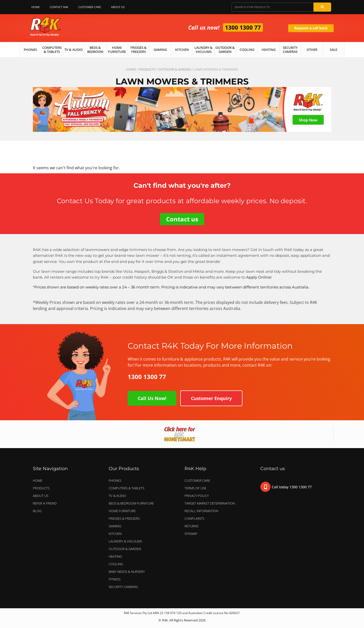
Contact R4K (59, 7)
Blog (37, 511)
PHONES (116, 480)
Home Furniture (117, 50)
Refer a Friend (45, 503)
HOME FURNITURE (122, 511)
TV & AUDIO (119, 496)
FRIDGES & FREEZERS (124, 518)
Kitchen (182, 50)
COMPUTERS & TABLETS (128, 488)
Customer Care (90, 7)
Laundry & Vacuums (203, 50)
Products (147, 69)
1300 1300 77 (243, 27)
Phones (30, 50)
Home (36, 7)
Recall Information (201, 511)
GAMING (115, 526)
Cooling (247, 50)
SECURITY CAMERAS (123, 587)
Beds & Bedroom (95, 50)
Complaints (194, 518)
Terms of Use (195, 488)
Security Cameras (290, 50)
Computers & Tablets (52, 50)
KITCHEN (115, 534)
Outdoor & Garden (225, 50)
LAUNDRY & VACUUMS (127, 541)
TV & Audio (74, 50)
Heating (269, 50)
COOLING (116, 564)
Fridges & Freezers (139, 50)
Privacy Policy (197, 496)
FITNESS (115, 579)
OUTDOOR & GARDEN (175, 69)
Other (312, 50)
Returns (191, 526)
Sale (334, 50)
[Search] (322, 7)
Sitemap (191, 534)
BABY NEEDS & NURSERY (127, 572)
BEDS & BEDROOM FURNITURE (133, 503)
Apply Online (258, 277)
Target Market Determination (210, 503)
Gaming (160, 50)
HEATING (115, 556)
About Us (119, 7)
